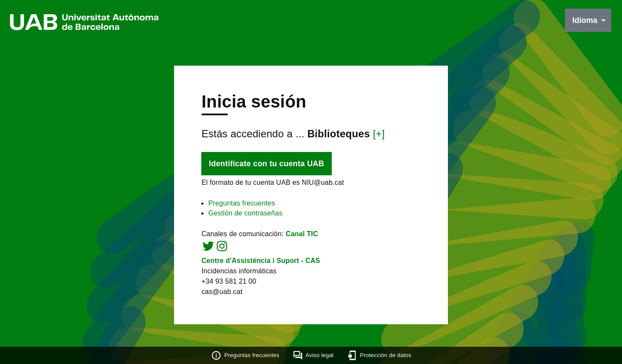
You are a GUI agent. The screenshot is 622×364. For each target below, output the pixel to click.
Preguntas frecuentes (241, 204)
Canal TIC (302, 235)
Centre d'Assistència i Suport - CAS (260, 262)
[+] (380, 134)
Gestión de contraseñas (245, 214)
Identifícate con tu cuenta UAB (265, 165)
